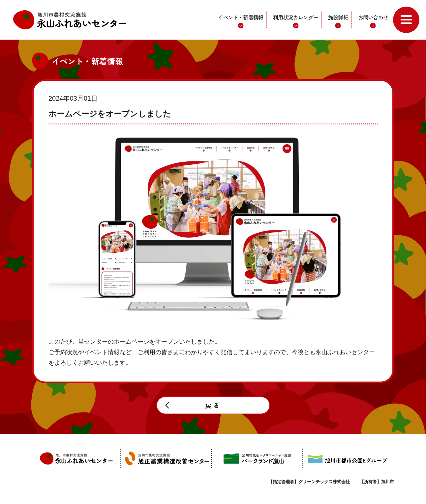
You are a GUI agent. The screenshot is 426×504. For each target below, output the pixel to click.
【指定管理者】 (309, 482)
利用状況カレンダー (296, 17)
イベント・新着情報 (241, 17)
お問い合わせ (373, 17)
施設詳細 (338, 17)
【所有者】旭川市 (377, 482)
